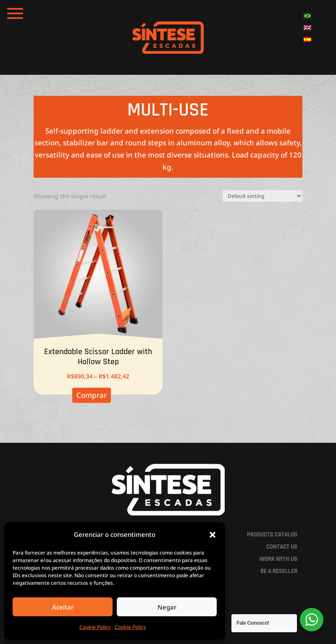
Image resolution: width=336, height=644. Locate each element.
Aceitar (63, 607)
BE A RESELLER (279, 571)
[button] (213, 535)
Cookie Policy (95, 627)
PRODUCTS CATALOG (272, 535)
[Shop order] (262, 196)
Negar (167, 607)
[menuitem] (307, 16)
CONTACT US (282, 547)
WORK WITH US (278, 559)
